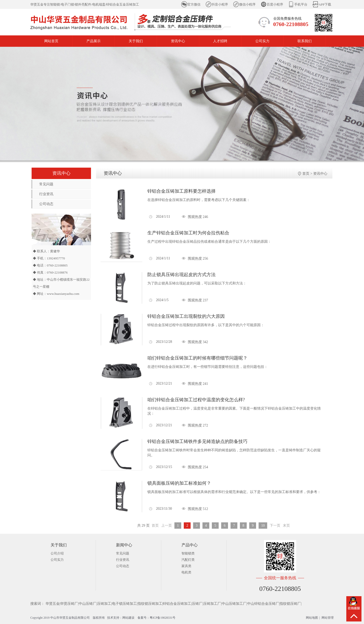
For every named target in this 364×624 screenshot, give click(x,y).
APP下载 (325, 4)
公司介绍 (57, 553)
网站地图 (312, 618)
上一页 (167, 526)
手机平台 (301, 4)
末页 (286, 526)
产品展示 (94, 41)
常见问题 (46, 184)
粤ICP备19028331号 (163, 618)
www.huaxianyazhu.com (63, 294)
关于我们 (136, 41)
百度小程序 (275, 4)
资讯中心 (178, 41)
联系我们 (305, 41)
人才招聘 (220, 41)
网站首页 (51, 41)
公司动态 (46, 204)
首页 (306, 174)
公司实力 (262, 41)
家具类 (186, 566)
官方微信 (194, 4)
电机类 (186, 572)
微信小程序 (247, 4)
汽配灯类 (188, 560)
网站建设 (128, 618)
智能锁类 (188, 553)
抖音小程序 (220, 4)
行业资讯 (46, 194)
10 (263, 526)
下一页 (275, 526)
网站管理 (328, 618)
